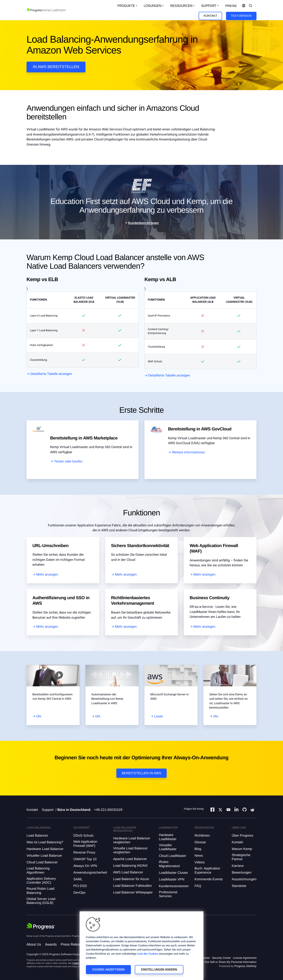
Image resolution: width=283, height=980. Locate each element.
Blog (198, 849)
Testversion (241, 16)
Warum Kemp (242, 849)
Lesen (159, 716)
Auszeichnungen (244, 879)
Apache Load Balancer (130, 859)
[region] (141, 946)
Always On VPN (85, 866)
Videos (200, 862)
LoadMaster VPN (171, 879)
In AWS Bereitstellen (56, 67)
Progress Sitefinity (245, 966)
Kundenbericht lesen (143, 223)
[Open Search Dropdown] (251, 6)
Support (48, 810)
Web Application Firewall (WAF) (85, 844)
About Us (34, 944)
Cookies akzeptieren (108, 970)
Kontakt (210, 16)
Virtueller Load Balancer (44, 856)
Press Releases (73, 944)
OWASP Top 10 (85, 859)
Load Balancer (37, 836)
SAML (78, 879)
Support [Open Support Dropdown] (209, 6)
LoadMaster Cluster (173, 873)
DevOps (79, 893)
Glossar (200, 842)
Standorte (239, 886)
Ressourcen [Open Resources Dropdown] (181, 6)
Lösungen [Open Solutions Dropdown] (153, 6)
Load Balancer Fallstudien (133, 886)
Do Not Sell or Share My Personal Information (229, 962)
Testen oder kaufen (68, 461)
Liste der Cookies (148, 954)
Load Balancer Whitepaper (133, 892)
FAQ (198, 886)
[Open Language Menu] (244, 6)
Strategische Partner (241, 857)
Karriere (238, 866)
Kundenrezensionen (174, 886)
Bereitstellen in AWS (142, 773)
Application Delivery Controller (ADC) (41, 881)
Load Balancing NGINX (130, 866)
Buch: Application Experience (207, 870)
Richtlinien (202, 836)
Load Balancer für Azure (131, 879)
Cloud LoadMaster (172, 856)
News (199, 856)
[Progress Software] (41, 927)
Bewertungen (242, 872)
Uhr (39, 716)
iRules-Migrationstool (169, 864)
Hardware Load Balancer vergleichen (132, 840)
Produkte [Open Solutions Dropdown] (126, 6)
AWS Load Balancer (128, 872)
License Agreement (245, 958)
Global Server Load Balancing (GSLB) (41, 901)
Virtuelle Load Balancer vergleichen (130, 850)
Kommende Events (209, 879)
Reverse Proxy (84, 852)
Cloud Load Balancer (42, 862)
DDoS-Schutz (83, 836)
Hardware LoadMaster (168, 837)
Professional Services (168, 894)
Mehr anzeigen (47, 575)
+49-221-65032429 (108, 810)
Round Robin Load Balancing (40, 891)
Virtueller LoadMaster (168, 847)
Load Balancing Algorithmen (38, 870)
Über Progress (243, 836)
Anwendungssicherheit (90, 872)
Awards (51, 944)
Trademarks (78, 963)
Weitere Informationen (188, 452)
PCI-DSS (80, 886)
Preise (231, 6)
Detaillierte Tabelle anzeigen (51, 374)
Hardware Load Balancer (45, 849)
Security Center (221, 958)
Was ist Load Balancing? (45, 842)
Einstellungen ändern (159, 970)
